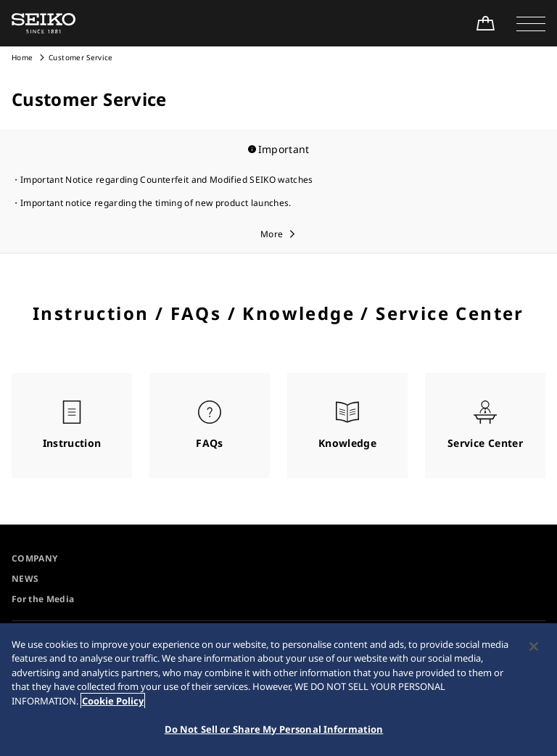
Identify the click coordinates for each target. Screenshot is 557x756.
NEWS (25, 579)
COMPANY (34, 558)
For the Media (43, 599)
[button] (531, 23)
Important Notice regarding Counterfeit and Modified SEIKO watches (167, 180)
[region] (278, 690)
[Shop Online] (485, 23)
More (272, 234)
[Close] (534, 646)
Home (22, 57)
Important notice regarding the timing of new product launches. (156, 203)
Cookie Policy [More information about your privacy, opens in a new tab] (113, 701)
